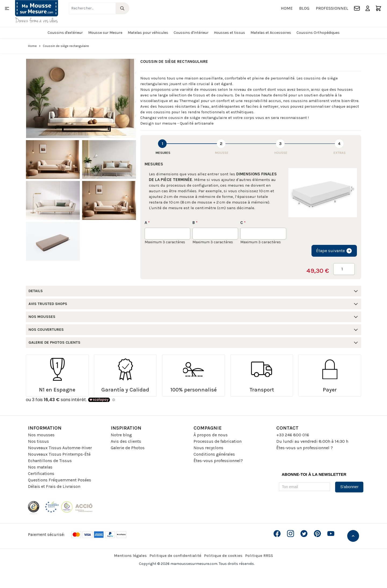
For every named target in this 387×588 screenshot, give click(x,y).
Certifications (41, 473)
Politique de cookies (223, 556)
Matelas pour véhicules (148, 33)
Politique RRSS (259, 556)
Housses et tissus (230, 33)
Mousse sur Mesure (105, 33)
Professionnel (332, 8)
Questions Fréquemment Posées (60, 480)
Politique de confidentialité (175, 556)
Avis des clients (126, 441)
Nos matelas (40, 467)
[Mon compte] (368, 8)
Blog (304, 8)
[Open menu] (7, 8)
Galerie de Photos (128, 448)
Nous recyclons (208, 448)
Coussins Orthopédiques (318, 33)
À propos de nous (211, 435)
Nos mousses (41, 435)
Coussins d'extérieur (65, 33)
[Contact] (357, 8)
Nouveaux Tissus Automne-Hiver (60, 448)
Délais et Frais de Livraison (54, 486)
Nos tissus (38, 441)
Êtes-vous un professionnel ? (305, 448)
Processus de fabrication (218, 441)
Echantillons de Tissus (50, 461)
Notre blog (121, 435)
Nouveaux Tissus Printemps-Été (59, 454)
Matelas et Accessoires (271, 33)
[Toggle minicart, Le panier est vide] (378, 8)
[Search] (122, 8)
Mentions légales (130, 556)
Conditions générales (214, 454)
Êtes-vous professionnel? (218, 461)
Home (287, 8)
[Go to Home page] (37, 11)
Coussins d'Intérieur (191, 33)
